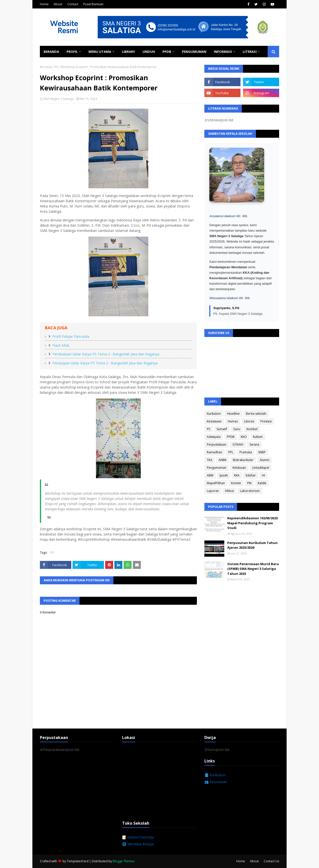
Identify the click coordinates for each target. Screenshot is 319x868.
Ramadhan (214, 452)
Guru (237, 429)
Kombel (252, 429)
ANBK (223, 460)
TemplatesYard (78, 861)
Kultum (258, 437)
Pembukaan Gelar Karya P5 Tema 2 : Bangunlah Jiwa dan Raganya (106, 354)
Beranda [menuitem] (51, 52)
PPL (231, 452)
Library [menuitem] (128, 52)
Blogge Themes (124, 861)
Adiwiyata (214, 437)
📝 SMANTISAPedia (138, 837)
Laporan (213, 491)
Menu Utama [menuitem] (100, 52)
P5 (56, 67)
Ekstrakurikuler (243, 460)
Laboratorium (250, 491)
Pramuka (246, 452)
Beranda (46, 67)
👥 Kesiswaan (216, 782)
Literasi (249, 421)
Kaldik (262, 483)
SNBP (262, 452)
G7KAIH (238, 444)
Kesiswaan (214, 421)
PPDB (231, 437)
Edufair (251, 475)
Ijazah (224, 475)
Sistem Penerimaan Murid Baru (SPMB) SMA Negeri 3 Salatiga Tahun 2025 (253, 569)
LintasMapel (261, 468)
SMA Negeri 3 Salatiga (59, 99)
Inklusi (229, 491)
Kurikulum (214, 414)
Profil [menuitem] (72, 52)
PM (249, 483)
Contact (73, 4)
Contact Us (271, 861)
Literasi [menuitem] (250, 52)
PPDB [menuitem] (167, 52)
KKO (244, 437)
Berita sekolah (256, 414)
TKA (210, 460)
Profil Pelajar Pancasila (71, 336)
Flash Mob (61, 345)
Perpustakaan (217, 444)
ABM (210, 475)
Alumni (265, 460)
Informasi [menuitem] (223, 52)
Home (44, 4)
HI (263, 475)
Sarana (254, 444)
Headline (233, 414)
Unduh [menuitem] (149, 52)
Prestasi (266, 421)
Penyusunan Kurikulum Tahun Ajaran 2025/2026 (252, 545)
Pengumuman (217, 468)
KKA (237, 475)
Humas (233, 421)
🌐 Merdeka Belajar (138, 844)
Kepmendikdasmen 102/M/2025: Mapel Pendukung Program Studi (253, 523)
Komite (236, 483)
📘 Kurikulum (215, 775)
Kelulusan (239, 468)
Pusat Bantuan (93, 4)
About (58, 4)
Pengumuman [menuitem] (194, 52)
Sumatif (222, 429)
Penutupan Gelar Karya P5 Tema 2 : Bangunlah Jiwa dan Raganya (105, 363)
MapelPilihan (216, 483)
